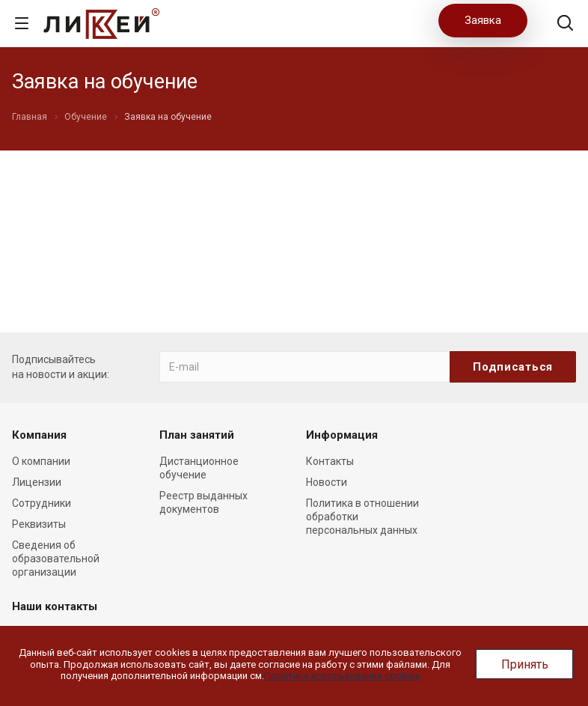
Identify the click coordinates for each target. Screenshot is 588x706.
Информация (342, 435)
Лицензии (37, 482)
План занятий (197, 435)
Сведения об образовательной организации (56, 559)
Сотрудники (42, 503)
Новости (327, 482)
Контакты (330, 461)
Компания (39, 435)
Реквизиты (39, 524)
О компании (41, 461)
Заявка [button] (483, 20)
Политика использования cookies (342, 676)
